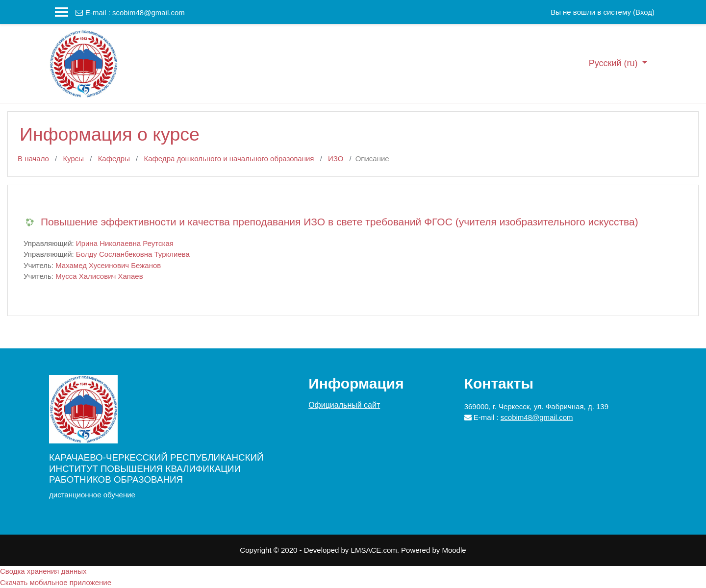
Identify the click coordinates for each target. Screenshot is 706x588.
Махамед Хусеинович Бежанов (108, 265)
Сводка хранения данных (43, 571)
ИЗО (336, 159)
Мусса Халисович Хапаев (99, 276)
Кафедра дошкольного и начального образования (229, 159)
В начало (33, 159)
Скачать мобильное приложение (56, 582)
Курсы (73, 159)
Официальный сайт (344, 405)
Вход (644, 12)
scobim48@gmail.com (149, 12)
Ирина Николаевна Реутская (125, 243)
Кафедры (114, 159)
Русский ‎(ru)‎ (615, 63)
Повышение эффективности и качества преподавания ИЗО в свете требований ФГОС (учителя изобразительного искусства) (340, 222)
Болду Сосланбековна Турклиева (133, 254)
